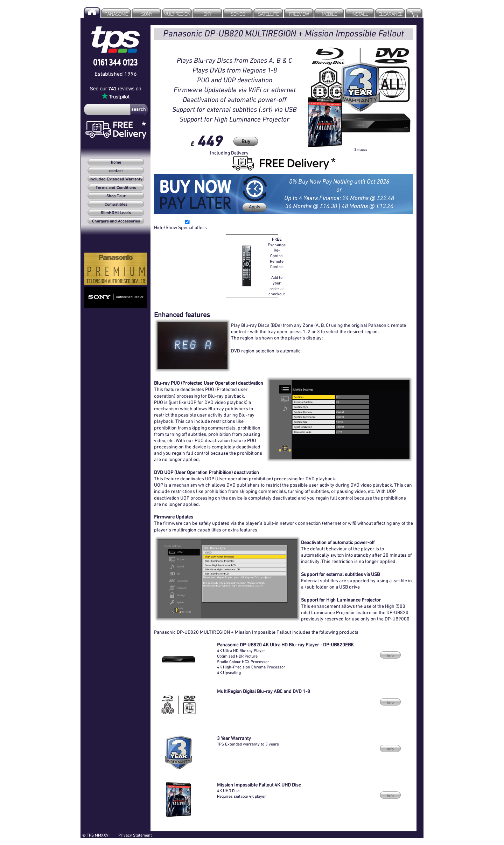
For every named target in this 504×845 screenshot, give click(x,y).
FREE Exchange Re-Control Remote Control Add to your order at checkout (277, 266)
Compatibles (116, 205)
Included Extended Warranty (116, 179)
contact (116, 171)
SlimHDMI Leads (116, 213)
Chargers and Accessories (116, 221)
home (116, 163)
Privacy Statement (135, 835)
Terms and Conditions (116, 188)
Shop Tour (116, 196)
